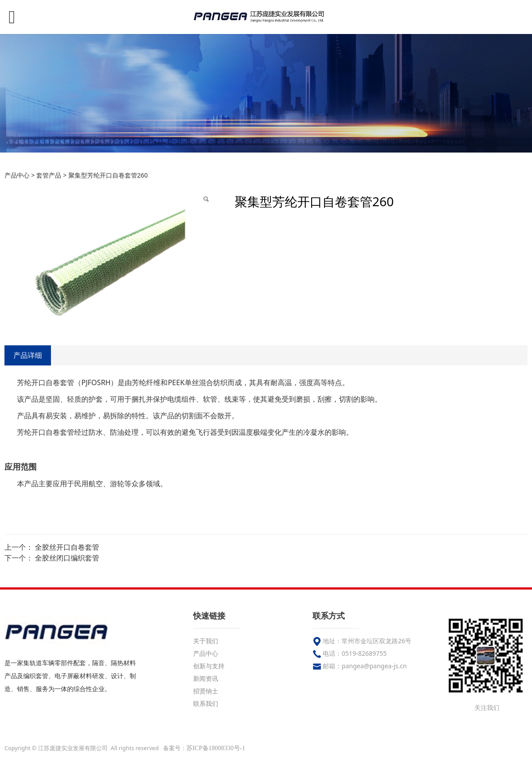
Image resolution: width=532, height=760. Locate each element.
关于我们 (206, 641)
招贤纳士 (206, 691)
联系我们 (206, 703)
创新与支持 (209, 666)
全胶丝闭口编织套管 (67, 558)
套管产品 (49, 175)
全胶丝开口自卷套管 (67, 547)
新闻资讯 (206, 678)
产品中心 (17, 175)
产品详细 (28, 355)
